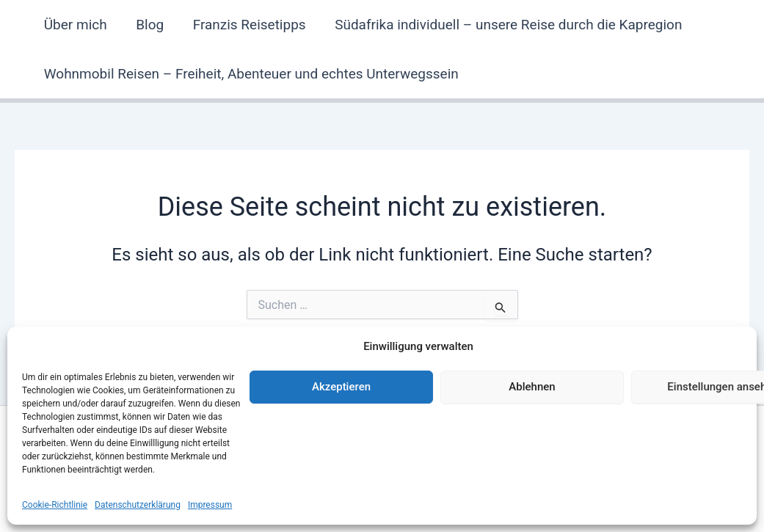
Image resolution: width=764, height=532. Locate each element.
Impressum (210, 505)
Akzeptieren (341, 387)
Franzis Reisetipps (247, 25)
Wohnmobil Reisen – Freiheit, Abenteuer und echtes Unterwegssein (251, 74)
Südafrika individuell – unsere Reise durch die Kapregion (505, 25)
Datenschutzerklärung (138, 505)
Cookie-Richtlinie (55, 505)
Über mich (75, 25)
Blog (148, 25)
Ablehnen (532, 387)
